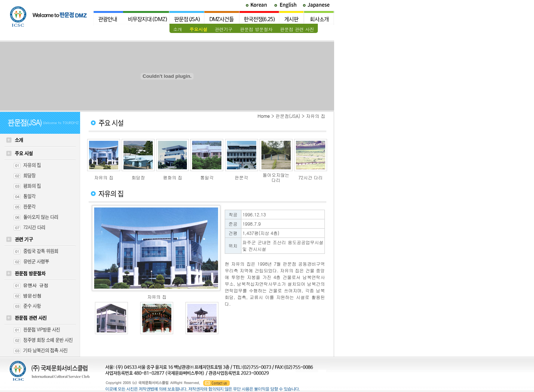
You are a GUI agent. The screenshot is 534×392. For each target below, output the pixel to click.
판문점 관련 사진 (297, 29)
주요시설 (198, 29)
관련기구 (224, 29)
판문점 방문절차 (256, 29)
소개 (178, 29)
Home (264, 116)
